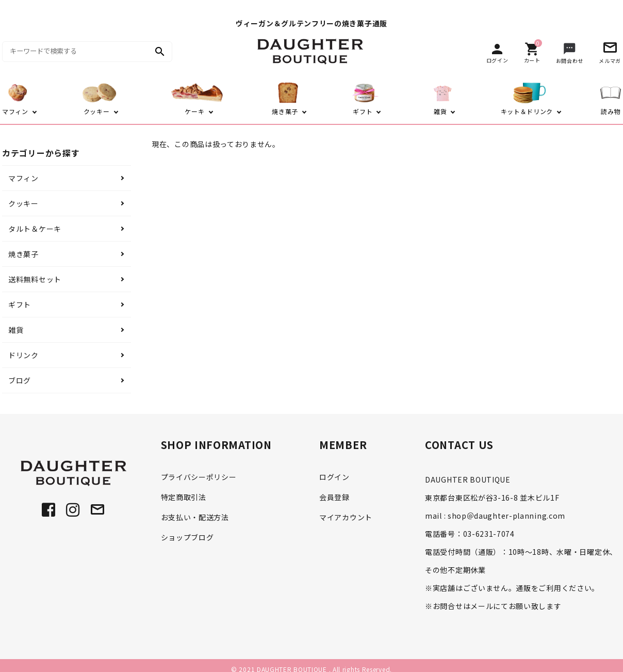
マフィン (23, 178)
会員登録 (334, 497)
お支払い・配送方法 (195, 517)
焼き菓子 (23, 254)
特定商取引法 (184, 497)
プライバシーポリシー (199, 477)
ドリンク (23, 355)
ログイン (334, 477)
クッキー (23, 203)
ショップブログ (187, 537)
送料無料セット (35, 279)
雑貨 (16, 330)
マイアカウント (346, 517)
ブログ (20, 380)
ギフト (20, 305)
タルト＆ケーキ (35, 229)
